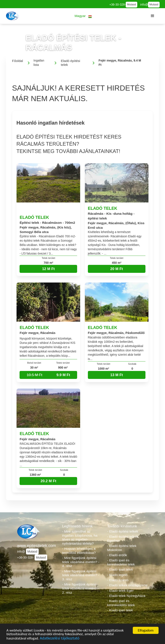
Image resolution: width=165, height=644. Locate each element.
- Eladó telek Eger (120, 591)
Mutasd (131, 5)
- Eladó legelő (117, 575)
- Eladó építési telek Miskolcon (122, 548)
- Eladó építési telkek (123, 531)
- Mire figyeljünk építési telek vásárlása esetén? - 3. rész (81, 575)
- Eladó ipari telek (120, 569)
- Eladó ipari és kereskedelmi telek (121, 562)
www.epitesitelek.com (37, 546)
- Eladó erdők (117, 555)
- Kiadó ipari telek (120, 610)
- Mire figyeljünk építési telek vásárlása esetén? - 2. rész (81, 588)
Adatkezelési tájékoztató (60, 640)
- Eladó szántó (118, 580)
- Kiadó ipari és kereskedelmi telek (121, 603)
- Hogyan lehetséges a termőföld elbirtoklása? (79, 551)
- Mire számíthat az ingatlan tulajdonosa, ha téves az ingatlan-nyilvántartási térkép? (80, 537)
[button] (83, 16)
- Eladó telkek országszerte (127, 585)
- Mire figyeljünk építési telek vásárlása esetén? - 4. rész (81, 562)
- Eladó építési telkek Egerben (123, 539)
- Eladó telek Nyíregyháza (126, 596)
